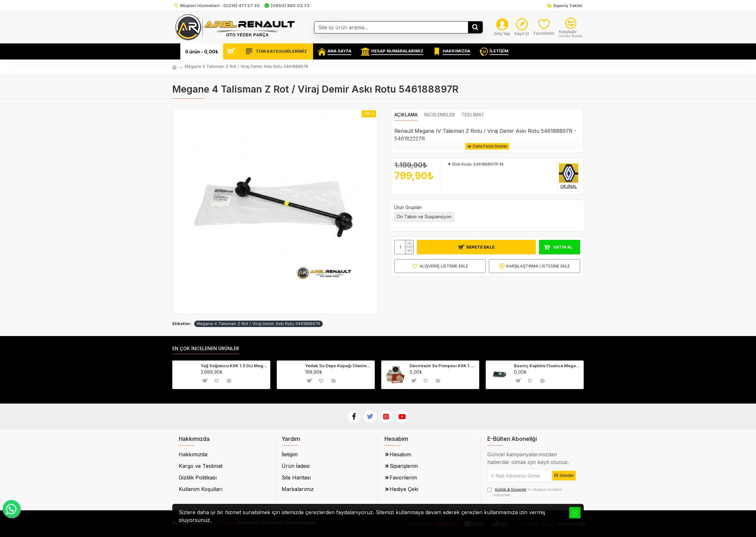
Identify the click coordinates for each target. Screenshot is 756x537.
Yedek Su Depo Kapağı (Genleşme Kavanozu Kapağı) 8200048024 (339, 366)
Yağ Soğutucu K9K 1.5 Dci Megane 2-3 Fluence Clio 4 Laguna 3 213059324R (234, 366)
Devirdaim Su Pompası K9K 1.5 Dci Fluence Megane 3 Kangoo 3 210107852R (443, 366)
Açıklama (406, 115)
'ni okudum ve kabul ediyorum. (525, 492)
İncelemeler (439, 115)
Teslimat (473, 115)
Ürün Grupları (408, 207)
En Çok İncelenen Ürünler (206, 348)
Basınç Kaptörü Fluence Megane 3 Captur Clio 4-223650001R (548, 366)
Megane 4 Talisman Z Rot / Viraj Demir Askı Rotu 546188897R (258, 323)
